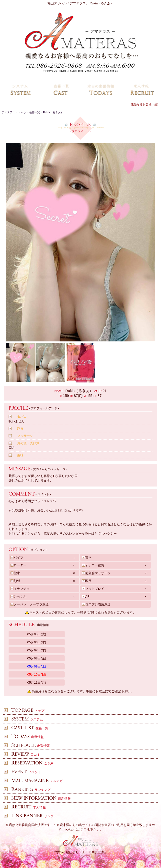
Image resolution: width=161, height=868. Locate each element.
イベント (24, 772)
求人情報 (26, 807)
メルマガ (34, 781)
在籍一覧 (27, 728)
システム (25, 719)
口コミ (23, 755)
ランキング (28, 790)
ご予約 (30, 763)
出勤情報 (25, 737)
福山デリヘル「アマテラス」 (87, 852)
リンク (30, 816)
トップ (25, 711)
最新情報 (39, 799)
